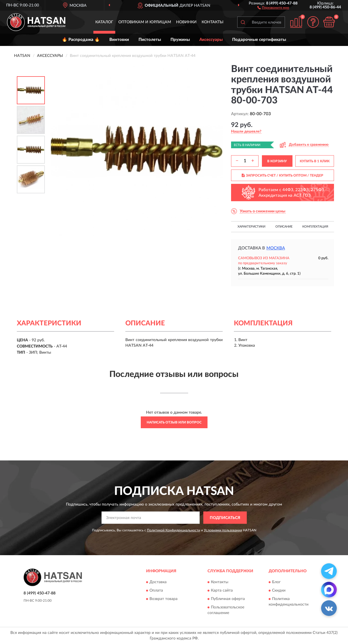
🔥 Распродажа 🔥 (81, 40)
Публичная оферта (228, 599)
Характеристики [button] (251, 227)
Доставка (158, 582)
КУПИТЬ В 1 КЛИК (315, 161)
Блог (276, 582)
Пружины (180, 40)
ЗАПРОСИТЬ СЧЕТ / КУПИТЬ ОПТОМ (283, 175)
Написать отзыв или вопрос (174, 422)
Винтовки (119, 40)
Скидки (279, 590)
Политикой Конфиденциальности (174, 530)
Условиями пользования (223, 530)
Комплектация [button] (315, 227)
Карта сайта (222, 590)
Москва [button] (276, 248)
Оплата (156, 590)
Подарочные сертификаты (259, 40)
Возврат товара (163, 599)
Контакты (213, 22)
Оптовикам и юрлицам (145, 22)
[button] (273, 7)
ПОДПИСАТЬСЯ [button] (225, 518)
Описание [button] (284, 227)
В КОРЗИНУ (277, 161)
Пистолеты (150, 40)
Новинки (186, 22)
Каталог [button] (104, 22)
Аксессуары (211, 40)
